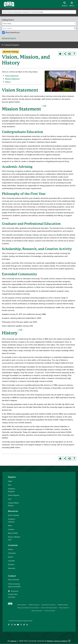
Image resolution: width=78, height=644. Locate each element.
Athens (11, 549)
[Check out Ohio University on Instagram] (12, 625)
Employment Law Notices (49, 605)
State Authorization (37, 611)
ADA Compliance (22, 605)
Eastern (11, 557)
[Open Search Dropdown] (65, 5)
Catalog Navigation (12, 45)
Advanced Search (9, 38)
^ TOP (44, 106)
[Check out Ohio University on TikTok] (24, 625)
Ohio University (17, 621)
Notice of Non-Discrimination (49, 608)
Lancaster (11, 561)
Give (10, 485)
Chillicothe (12, 553)
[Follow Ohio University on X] (21, 625)
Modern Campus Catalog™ (57, 641)
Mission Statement (12, 79)
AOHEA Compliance (34, 605)
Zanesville (12, 568)
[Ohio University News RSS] (27, 625)
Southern (11, 564)
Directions (15, 591)
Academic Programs (12, 490)
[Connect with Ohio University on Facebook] (9, 625)
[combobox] (39, 12)
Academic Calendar (12, 520)
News (10, 526)
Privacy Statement (64, 608)
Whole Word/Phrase (13, 32)
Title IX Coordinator (50, 611)
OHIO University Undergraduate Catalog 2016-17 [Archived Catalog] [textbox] (23, 12)
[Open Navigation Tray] (72, 5)
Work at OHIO (13, 533)
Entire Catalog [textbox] (7, 24)
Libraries (11, 529)
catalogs (13, 641)
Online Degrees (14, 495)
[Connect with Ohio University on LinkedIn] (15, 625)
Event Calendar (13, 515)
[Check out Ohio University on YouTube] (18, 625)
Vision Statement (12, 76)
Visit (10, 499)
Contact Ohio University (13, 596)
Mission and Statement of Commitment (29, 608)
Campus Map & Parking (13, 504)
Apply (10, 481)
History (8, 82)
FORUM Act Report (63, 605)
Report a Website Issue (14, 538)
